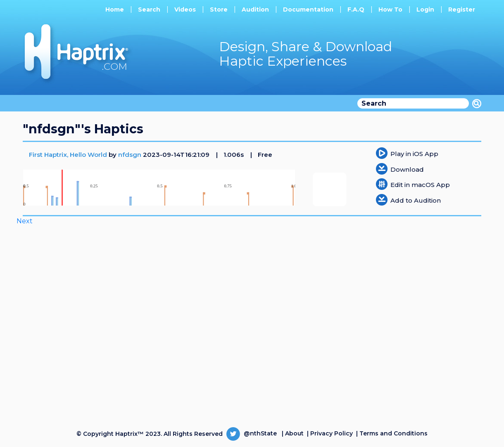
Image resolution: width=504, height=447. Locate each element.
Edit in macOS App (420, 185)
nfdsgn (130, 155)
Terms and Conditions (393, 433)
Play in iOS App (414, 154)
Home (115, 9)
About (294, 433)
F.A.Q (356, 9)
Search (149, 9)
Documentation (308, 9)
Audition (255, 9)
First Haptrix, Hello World (69, 155)
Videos (185, 9)
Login (425, 9)
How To (390, 9)
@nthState (252, 433)
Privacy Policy (332, 433)
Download (407, 169)
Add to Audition (416, 200)
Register (462, 9)
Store (219, 9)
